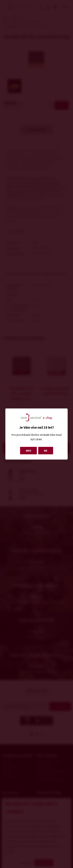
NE (46, 451)
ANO (28, 451)
